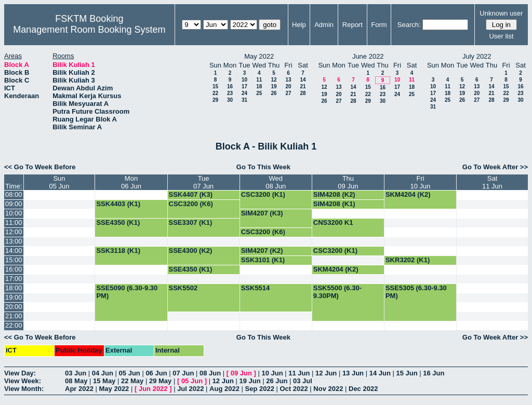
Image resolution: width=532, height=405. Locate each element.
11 (259, 80)
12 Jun (326, 373)
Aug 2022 (224, 389)
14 (303, 80)
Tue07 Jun (203, 182)
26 (274, 93)
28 (303, 93)
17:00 (14, 279)
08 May (76, 381)
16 (230, 86)
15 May (104, 381)
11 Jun (299, 373)
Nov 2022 (328, 389)
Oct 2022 (294, 389)
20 (288, 86)
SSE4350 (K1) (118, 222)
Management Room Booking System (89, 30)
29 (215, 100)
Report (353, 25)
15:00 (14, 260)
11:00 (14, 222)
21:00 (14, 316)
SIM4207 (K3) (262, 213)
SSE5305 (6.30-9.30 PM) (416, 292)
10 (244, 80)
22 (215, 93)
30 (230, 100)
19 (274, 86)
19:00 (14, 297)
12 (274, 80)
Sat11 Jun (492, 182)
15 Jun (407, 373)
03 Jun (76, 373)
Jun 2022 (153, 389)
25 (259, 93)
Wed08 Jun (276, 182)
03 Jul (303, 381)
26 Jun (277, 381)
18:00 (14, 288)
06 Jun (156, 373)
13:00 (14, 241)
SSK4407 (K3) (191, 194)
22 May (132, 381)
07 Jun (183, 373)
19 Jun (250, 381)
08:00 (14, 194)
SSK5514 (256, 288)
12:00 (14, 232)
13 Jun (353, 373)
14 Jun (380, 373)
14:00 (14, 251)
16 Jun (434, 373)
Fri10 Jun (421, 182)
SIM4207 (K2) (262, 251)
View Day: (20, 373)
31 (244, 100)
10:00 (14, 213)
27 (288, 93)
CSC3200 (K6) (191, 204)
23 (230, 93)
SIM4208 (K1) (334, 204)
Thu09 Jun (348, 182)
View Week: (23, 381)
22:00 (14, 325)
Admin (324, 25)
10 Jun (272, 373)
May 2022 (114, 389)
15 (215, 86)
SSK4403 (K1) (118, 204)
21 (303, 86)
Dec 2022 (363, 389)
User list (501, 36)
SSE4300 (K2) (191, 251)
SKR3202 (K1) (408, 260)
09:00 (14, 204)
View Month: (24, 389)
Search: (409, 25)
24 (244, 93)
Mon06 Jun (131, 182)
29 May (160, 381)
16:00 (14, 269)
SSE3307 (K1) (191, 222)
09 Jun (241, 373)
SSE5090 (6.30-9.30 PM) (127, 292)
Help (299, 25)
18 (259, 86)
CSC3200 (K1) (263, 194)
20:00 (14, 307)
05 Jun (130, 373)
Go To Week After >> (495, 167)
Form (379, 25)
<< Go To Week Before (40, 167)
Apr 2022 (79, 389)
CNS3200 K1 (333, 222)
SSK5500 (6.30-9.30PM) (337, 292)
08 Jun (210, 373)
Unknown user (501, 13)
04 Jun (103, 373)
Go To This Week (263, 167)
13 (288, 80)
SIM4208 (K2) (334, 194)
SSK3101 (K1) (263, 260)
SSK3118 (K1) (118, 251)
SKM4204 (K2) (408, 194)
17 (244, 86)
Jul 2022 (190, 389)
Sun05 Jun (59, 182)
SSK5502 (183, 288)
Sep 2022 (260, 389)
